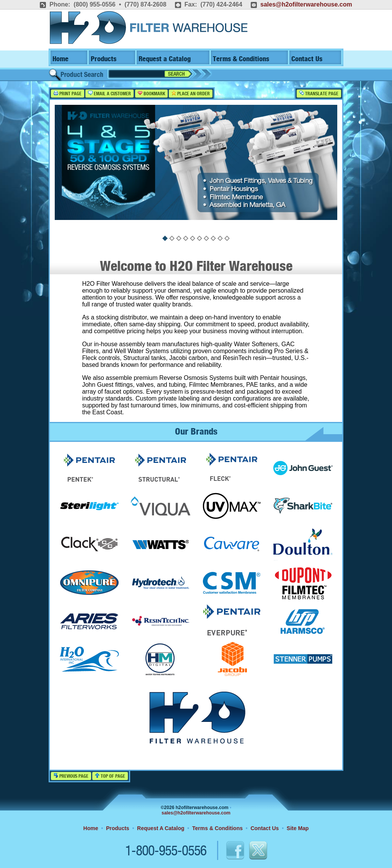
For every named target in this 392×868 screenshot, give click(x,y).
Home (60, 59)
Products (104, 59)
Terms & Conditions (241, 59)
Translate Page (319, 94)
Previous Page (71, 776)
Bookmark (151, 94)
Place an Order (191, 94)
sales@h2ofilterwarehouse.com (306, 4)
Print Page (68, 94)
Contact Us (307, 59)
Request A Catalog (161, 828)
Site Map (298, 828)
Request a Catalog (165, 59)
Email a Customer (109, 94)
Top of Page (110, 776)
